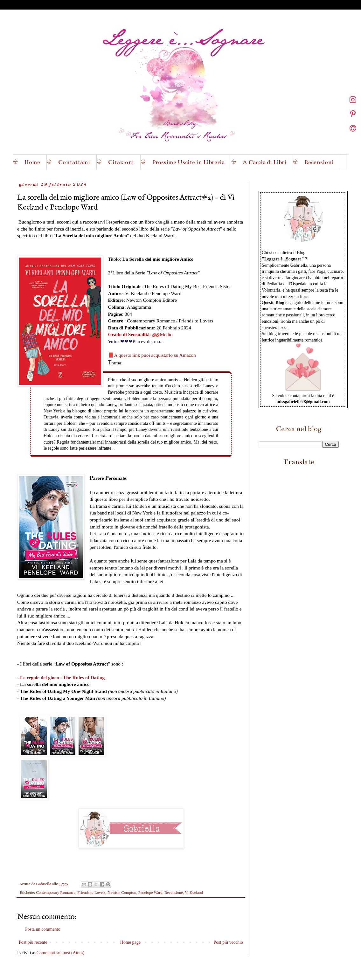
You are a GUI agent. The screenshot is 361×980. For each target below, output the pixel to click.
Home (32, 162)
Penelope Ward (150, 893)
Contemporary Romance (56, 893)
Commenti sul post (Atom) (61, 953)
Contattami (74, 162)
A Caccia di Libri (264, 162)
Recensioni (319, 162)
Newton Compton (122, 893)
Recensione (174, 893)
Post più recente (33, 942)
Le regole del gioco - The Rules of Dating (62, 677)
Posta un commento (43, 929)
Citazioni (121, 162)
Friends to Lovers (91, 893)
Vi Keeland (194, 893)
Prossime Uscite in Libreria (188, 162)
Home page (130, 942)
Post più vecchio (228, 942)
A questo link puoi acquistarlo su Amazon (155, 355)
